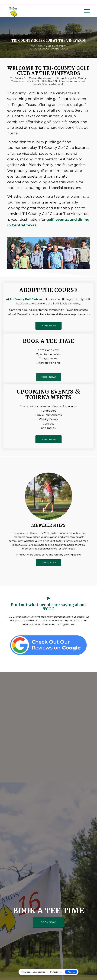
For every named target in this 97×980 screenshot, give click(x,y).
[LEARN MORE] (49, 326)
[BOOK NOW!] (48, 377)
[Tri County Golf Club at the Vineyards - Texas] (40, 11)
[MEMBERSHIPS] (49, 563)
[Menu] (85, 11)
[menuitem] (85, 11)
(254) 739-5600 (55, 2)
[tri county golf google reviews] (48, 645)
